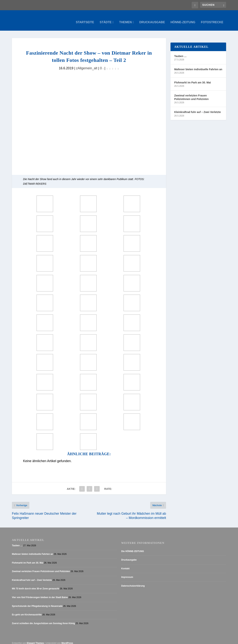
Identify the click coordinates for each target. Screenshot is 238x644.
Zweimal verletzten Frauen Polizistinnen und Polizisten (191, 93)
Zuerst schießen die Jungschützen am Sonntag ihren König (43, 620)
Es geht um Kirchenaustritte (27, 611)
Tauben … (180, 52)
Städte (106, 19)
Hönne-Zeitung (183, 19)
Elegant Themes (35, 640)
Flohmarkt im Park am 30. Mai (193, 79)
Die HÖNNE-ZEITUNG (133, 548)
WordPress (67, 640)
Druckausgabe (152, 19)
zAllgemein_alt (87, 64)
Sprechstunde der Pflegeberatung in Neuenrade (37, 602)
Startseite (85, 19)
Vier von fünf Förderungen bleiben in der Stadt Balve (40, 594)
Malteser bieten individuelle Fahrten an (198, 66)
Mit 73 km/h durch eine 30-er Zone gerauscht (36, 585)
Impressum (127, 574)
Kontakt (125, 565)
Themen (126, 19)
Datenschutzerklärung (133, 582)
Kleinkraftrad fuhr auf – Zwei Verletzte (198, 108)
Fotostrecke (212, 19)
